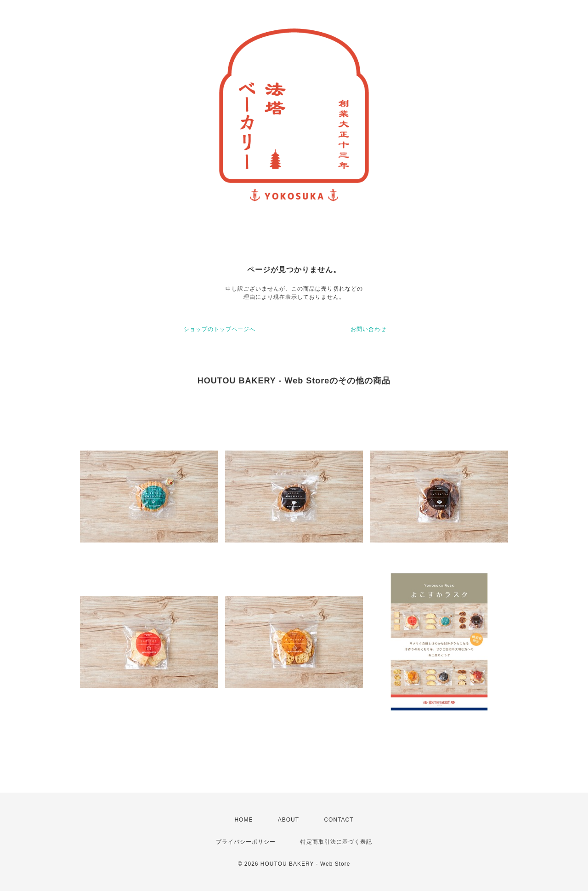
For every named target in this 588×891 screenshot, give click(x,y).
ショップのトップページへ (220, 329)
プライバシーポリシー (246, 842)
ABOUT (288, 820)
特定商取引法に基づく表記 (336, 842)
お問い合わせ (368, 329)
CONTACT (339, 820)
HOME (243, 820)
